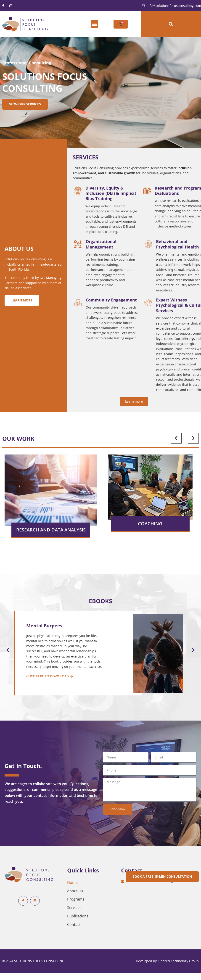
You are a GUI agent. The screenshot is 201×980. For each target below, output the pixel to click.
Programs (76, 899)
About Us (75, 891)
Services (74, 908)
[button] (94, 24)
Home (72, 882)
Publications (78, 916)
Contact (74, 925)
